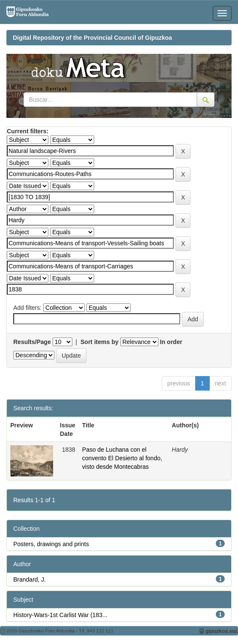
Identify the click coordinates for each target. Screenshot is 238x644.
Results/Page (32, 342)
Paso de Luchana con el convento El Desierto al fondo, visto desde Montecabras (122, 458)
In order (171, 342)
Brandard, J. (30, 579)
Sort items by (100, 342)
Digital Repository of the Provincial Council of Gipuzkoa (92, 38)
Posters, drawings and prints (51, 544)
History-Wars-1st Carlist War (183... (60, 615)
